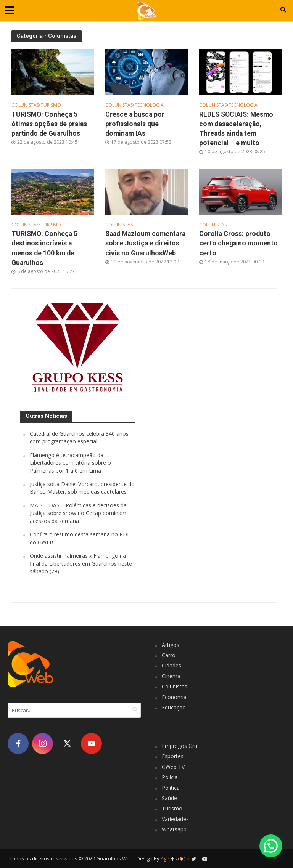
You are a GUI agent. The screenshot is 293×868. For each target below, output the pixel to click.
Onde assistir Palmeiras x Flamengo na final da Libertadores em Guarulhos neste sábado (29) (81, 563)
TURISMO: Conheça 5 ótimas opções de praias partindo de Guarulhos (49, 124)
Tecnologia (149, 105)
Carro (169, 655)
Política (171, 788)
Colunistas (25, 105)
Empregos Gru (180, 746)
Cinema (171, 676)
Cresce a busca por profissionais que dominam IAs (135, 124)
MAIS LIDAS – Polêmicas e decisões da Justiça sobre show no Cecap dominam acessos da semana (78, 513)
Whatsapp (174, 829)
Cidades (171, 665)
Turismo (51, 105)
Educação (174, 707)
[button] (271, 846)
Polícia (170, 777)
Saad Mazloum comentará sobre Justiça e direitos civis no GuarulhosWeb (145, 243)
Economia (174, 697)
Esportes (173, 756)
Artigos (171, 645)
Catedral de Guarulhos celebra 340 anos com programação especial (79, 437)
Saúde (169, 798)
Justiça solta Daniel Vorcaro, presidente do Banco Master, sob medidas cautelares (82, 488)
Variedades (175, 819)
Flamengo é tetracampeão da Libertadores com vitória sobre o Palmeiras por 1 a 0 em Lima (70, 463)
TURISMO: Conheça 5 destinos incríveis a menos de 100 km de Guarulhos (44, 248)
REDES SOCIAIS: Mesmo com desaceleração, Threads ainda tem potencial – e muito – (236, 129)
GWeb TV (173, 767)
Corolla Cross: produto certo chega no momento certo (238, 243)
